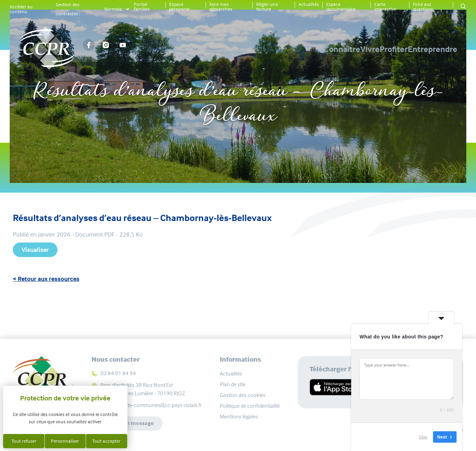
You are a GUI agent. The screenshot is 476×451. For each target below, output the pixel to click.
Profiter (369, 49)
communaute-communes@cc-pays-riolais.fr (151, 405)
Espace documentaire (341, 7)
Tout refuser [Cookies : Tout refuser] (24, 441)
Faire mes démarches (221, 7)
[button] (463, 7)
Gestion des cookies (243, 395)
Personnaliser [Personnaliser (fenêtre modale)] (65, 441)
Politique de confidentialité (250, 406)
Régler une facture (267, 7)
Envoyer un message (129, 424)
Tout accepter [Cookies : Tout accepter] (106, 441)
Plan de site (233, 384)
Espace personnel (179, 7)
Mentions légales (239, 417)
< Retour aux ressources (46, 279)
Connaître (269, 49)
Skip (423, 437)
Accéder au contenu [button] (21, 9)
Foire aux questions (423, 7)
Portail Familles (142, 7)
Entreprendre (432, 49)
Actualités (309, 4)
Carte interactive (385, 7)
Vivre (321, 49)
